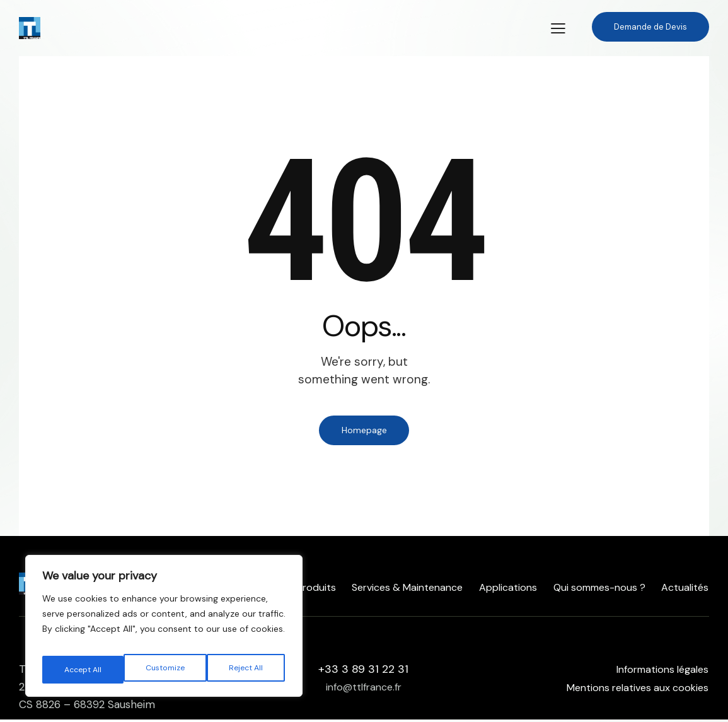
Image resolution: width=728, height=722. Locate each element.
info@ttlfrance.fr (364, 689)
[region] (164, 631)
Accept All (246, 670)
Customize (83, 670)
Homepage (364, 431)
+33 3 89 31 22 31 (363, 672)
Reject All (165, 670)
